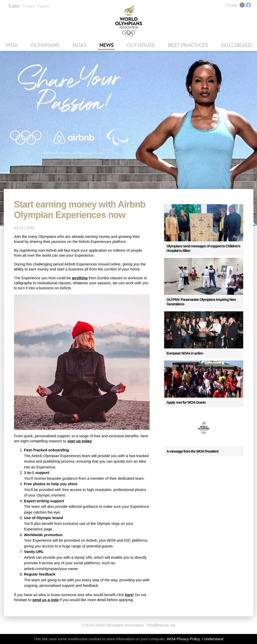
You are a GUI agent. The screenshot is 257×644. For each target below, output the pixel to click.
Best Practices (188, 45)
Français (28, 6)
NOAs (80, 45)
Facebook (248, 5)
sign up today (80, 441)
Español (44, 6)
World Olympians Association (129, 21)
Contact (231, 5)
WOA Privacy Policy (183, 639)
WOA (12, 45)
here (129, 595)
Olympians (45, 45)
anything (80, 278)
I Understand (213, 639)
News (107, 45)
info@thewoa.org (161, 625)
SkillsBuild (236, 45)
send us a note (46, 600)
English (14, 6)
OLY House (141, 45)
